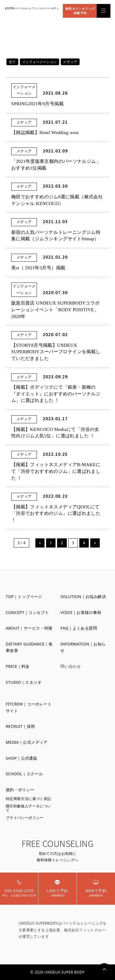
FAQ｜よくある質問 (79, 628)
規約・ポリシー (20, 790)
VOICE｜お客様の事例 (81, 612)
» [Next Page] (95, 543)
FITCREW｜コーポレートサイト (29, 707)
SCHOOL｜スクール (24, 774)
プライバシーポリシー (25, 818)
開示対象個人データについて (29, 808)
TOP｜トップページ (24, 597)
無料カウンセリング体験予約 (80, 11)
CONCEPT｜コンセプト (27, 612)
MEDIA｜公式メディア (27, 742)
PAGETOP (104, 969)
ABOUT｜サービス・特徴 (29, 628)
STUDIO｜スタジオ (24, 682)
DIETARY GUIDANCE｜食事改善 (29, 647)
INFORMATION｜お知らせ (83, 647)
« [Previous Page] (40, 543)
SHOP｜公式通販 (22, 758)
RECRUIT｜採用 (20, 726)
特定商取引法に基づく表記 (29, 799)
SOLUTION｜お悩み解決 (83, 597)
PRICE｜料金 (18, 666)
